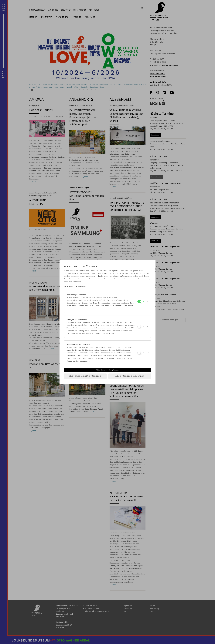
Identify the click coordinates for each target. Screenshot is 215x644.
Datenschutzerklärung (75, 287)
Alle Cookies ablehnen (130, 376)
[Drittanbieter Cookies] (140, 353)
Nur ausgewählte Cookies (85, 376)
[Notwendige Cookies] (140, 302)
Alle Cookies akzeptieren (107, 370)
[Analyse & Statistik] (140, 326)
